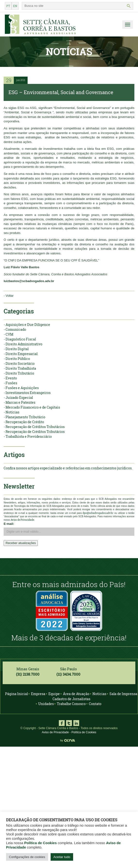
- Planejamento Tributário (24, 417)
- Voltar (9, 296)
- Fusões (10, 383)
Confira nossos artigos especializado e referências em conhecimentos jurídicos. (68, 468)
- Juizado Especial (18, 398)
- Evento (10, 378)
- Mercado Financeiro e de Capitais (32, 407)
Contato (95, 704)
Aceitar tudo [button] (62, 857)
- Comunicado (15, 329)
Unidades (46, 704)
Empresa (38, 694)
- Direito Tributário (19, 373)
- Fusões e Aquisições (21, 388)
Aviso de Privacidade (55, 732)
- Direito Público (17, 359)
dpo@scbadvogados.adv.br (98, 513)
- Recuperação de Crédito (24, 422)
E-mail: (9, 524)
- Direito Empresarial (21, 354)
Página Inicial (16, 694)
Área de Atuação (76, 694)
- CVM (8, 334)
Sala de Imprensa (123, 694)
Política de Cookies (84, 732)
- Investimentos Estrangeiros (27, 393)
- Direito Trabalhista (20, 368)
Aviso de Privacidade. (23, 520)
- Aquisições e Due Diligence (27, 325)
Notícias (99, 694)
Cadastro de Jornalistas (71, 699)
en (15, 6)
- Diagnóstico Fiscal (20, 339)
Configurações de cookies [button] (27, 857)
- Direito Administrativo (23, 344)
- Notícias (11, 412)
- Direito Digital (16, 349)
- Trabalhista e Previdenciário (28, 436)
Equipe (54, 694)
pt (8, 6)
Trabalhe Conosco (71, 704)
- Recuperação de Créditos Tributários (34, 427)
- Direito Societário (19, 363)
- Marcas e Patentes (19, 402)
